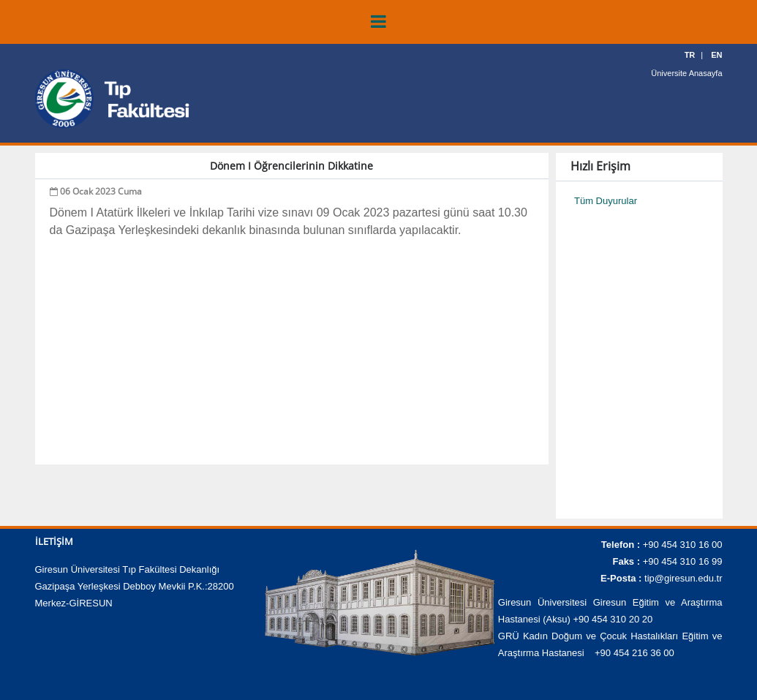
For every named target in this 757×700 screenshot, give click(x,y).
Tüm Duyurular (606, 201)
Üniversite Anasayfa (686, 73)
